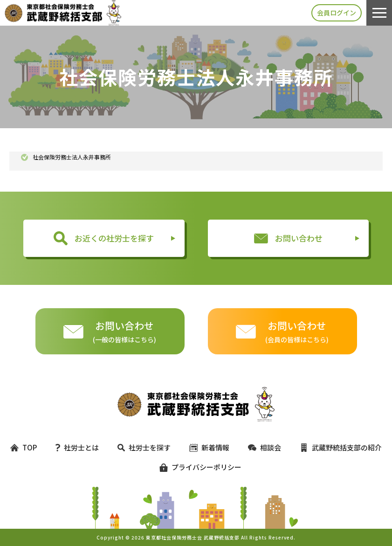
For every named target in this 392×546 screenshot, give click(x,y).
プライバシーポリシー (196, 467)
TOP (24, 447)
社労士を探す (144, 447)
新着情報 (209, 447)
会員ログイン (337, 13)
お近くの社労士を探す (104, 238)
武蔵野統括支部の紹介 (341, 447)
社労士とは (77, 447)
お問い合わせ (288, 238)
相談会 (265, 447)
